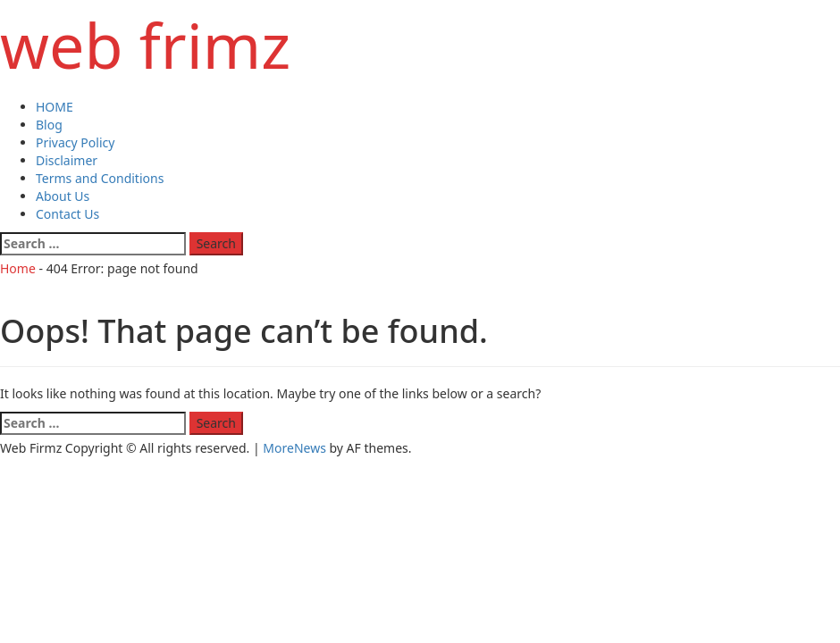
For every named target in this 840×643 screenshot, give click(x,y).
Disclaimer (67, 160)
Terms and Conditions (100, 178)
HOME (55, 107)
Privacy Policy (75, 142)
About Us (63, 196)
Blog (49, 125)
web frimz (145, 45)
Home (18, 268)
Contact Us (67, 214)
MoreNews (294, 448)
